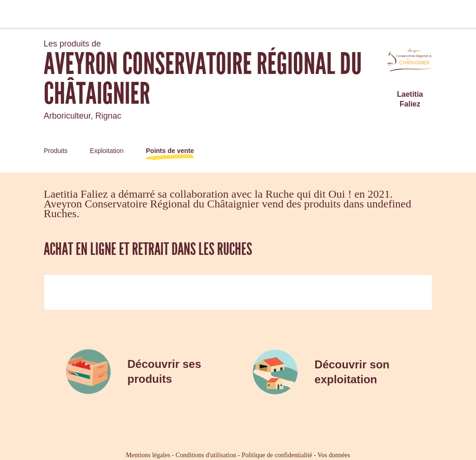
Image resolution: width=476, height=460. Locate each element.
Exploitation (106, 151)
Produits (56, 151)
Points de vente (170, 151)
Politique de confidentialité (277, 455)
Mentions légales (148, 455)
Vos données (334, 455)
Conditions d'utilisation (206, 455)
